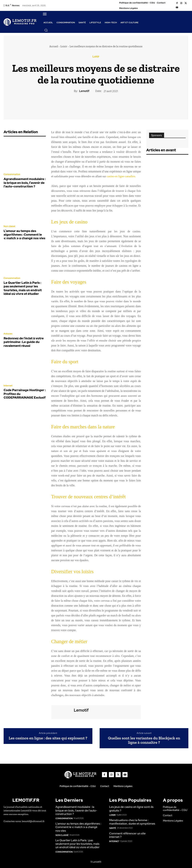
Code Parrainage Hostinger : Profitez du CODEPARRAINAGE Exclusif (24, 387)
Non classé (9, 225)
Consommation (11, 174)
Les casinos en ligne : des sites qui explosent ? (48, 738)
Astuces (8, 329)
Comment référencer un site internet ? (132, 832)
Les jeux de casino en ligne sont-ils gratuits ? (130, 808)
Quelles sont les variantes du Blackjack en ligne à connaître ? (144, 740)
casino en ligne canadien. (121, 176)
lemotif (84, 91)
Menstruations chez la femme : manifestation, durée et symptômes (131, 821)
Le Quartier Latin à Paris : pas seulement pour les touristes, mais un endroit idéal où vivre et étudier (24, 284)
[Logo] (20, 22)
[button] (46, 30)
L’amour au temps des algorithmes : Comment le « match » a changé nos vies (22, 232)
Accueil (54, 46)
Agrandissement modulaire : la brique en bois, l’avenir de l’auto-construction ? (24, 182)
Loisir (64, 46)
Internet (8, 379)
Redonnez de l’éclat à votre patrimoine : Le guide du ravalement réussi (21, 336)
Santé (112, 827)
